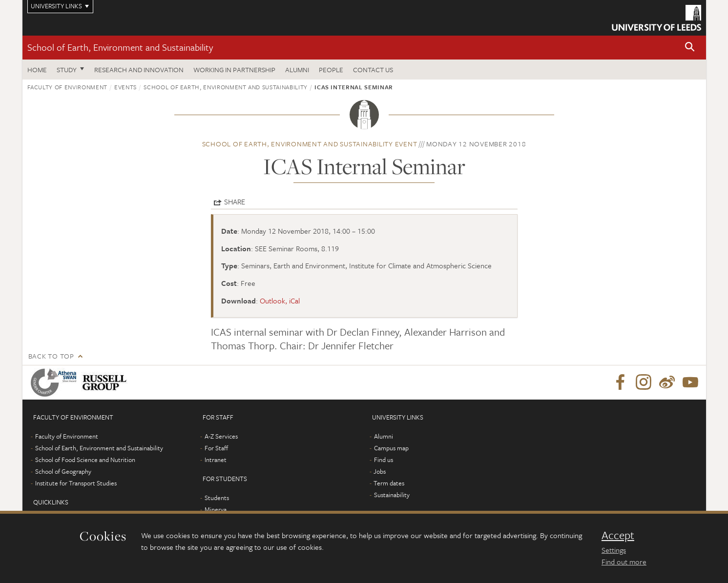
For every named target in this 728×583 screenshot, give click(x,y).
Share (235, 201)
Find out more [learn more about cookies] (624, 562)
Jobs (380, 471)
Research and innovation (139, 70)
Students (217, 498)
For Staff (216, 448)
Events (125, 87)
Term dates (389, 483)
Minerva (216, 509)
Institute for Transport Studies (76, 483)
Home (37, 70)
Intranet (216, 460)
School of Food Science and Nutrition (85, 460)
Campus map (391, 448)
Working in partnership (234, 70)
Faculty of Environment (67, 87)
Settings (614, 550)
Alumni (297, 70)
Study (67, 70)
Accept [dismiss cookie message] (618, 535)
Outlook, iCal (280, 301)
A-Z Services (221, 436)
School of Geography (63, 471)
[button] (690, 48)
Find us (384, 460)
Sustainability (392, 495)
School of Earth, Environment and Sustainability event (310, 144)
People (331, 70)
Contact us (373, 70)
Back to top (51, 356)
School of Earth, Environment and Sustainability (120, 47)
